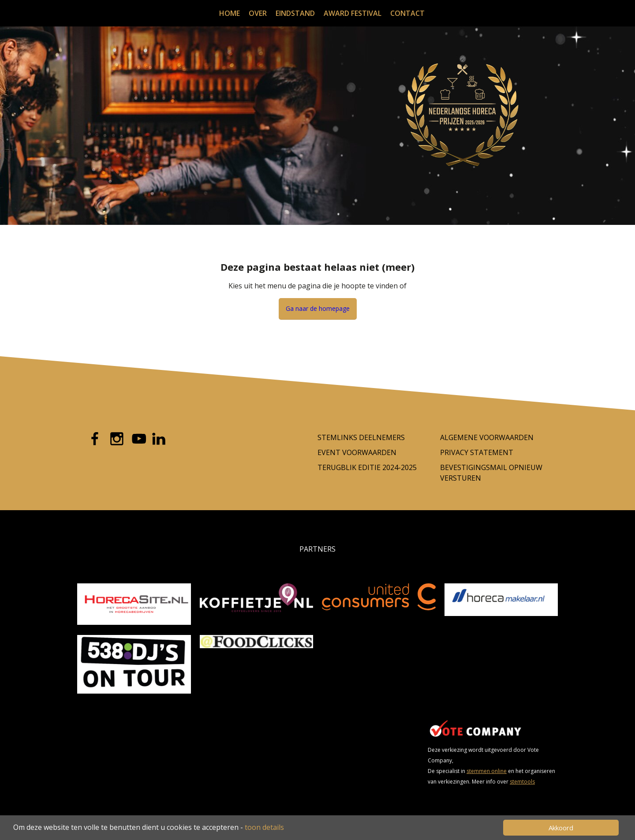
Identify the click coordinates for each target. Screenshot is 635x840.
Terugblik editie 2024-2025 (367, 467)
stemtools (522, 782)
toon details (264, 827)
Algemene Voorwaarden (487, 437)
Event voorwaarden (357, 452)
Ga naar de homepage (318, 308)
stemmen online (487, 771)
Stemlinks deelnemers (361, 437)
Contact (407, 13)
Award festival (353, 13)
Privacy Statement (477, 452)
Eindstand (295, 13)
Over (258, 13)
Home (230, 13)
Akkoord (561, 828)
